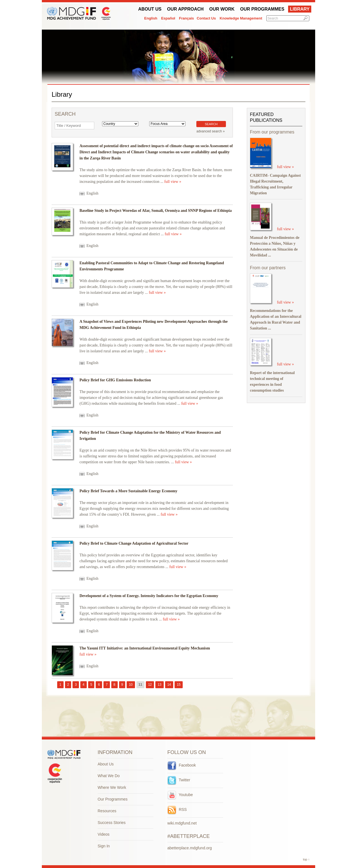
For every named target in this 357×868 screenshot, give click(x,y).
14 (169, 685)
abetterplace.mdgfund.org (190, 848)
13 (159, 685)
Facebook (182, 765)
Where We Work (112, 787)
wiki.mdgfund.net (182, 823)
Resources (107, 811)
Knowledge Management (241, 18)
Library (300, 9)
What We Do (109, 776)
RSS (177, 809)
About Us (150, 9)
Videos (104, 834)
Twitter (179, 780)
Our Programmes (262, 9)
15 (179, 685)
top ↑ (306, 859)
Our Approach (185, 9)
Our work (222, 9)
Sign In (104, 846)
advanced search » (210, 131)
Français (186, 18)
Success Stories (112, 823)
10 (131, 685)
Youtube (180, 795)
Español (168, 18)
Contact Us (206, 18)
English (151, 18)
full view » (173, 182)
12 (150, 685)
